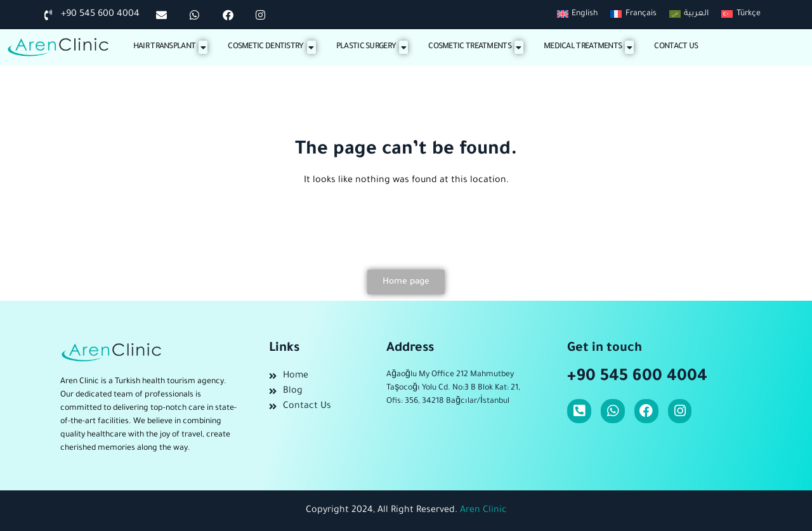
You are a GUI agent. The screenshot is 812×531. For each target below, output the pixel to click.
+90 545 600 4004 (637, 377)
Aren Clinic (483, 511)
